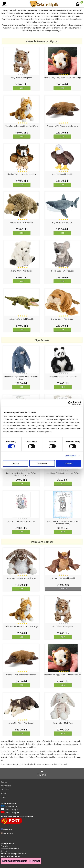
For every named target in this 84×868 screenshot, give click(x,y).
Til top (42, 773)
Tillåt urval (42, 463)
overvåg (63, 589)
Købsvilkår (5, 790)
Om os (3, 797)
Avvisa (16, 463)
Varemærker (6, 786)
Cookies (4, 782)
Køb (22, 88)
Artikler (4, 793)
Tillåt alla (68, 463)
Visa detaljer (71, 456)
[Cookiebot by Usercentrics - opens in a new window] (70, 403)
